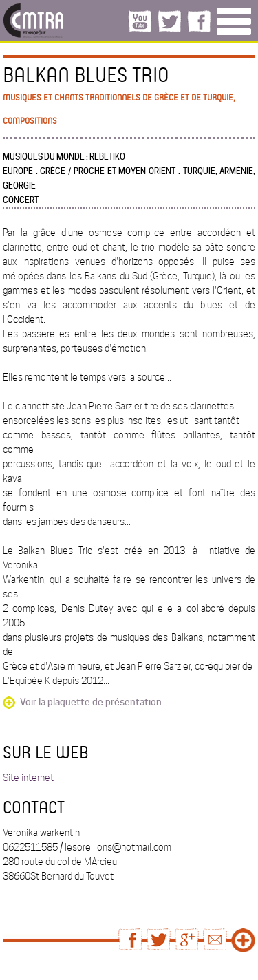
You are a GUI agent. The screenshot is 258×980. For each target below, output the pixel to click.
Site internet (28, 778)
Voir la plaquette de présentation (91, 702)
